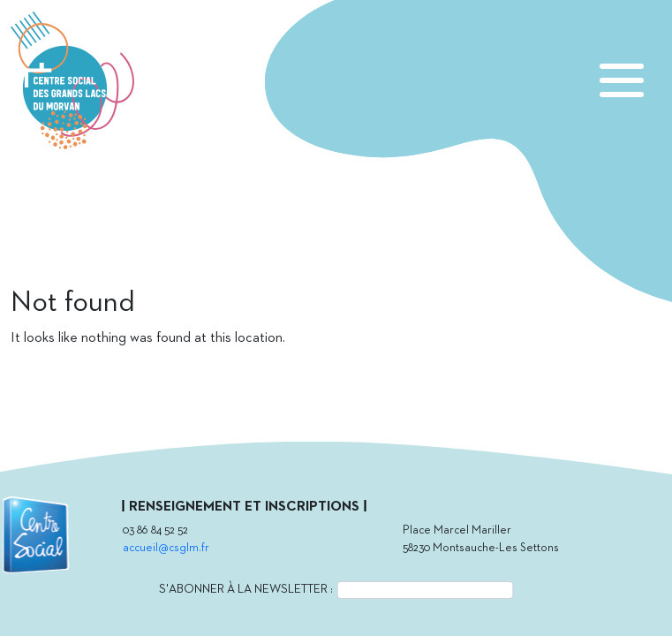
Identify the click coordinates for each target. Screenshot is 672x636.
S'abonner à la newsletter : (246, 589)
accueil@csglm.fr (166, 548)
